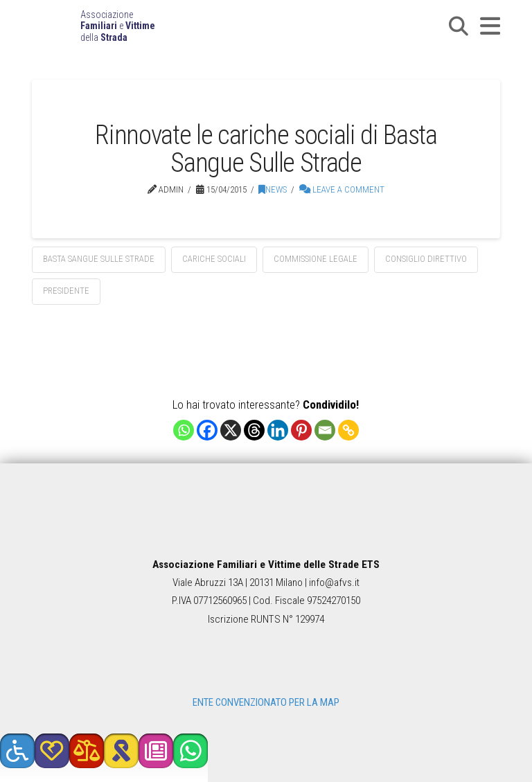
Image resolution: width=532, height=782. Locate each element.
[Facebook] (207, 430)
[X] (231, 430)
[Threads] (254, 430)
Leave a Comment (342, 189)
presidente (66, 291)
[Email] (325, 430)
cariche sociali (214, 259)
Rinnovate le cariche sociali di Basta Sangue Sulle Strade (266, 149)
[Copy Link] (348, 430)
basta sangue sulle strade (99, 259)
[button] (459, 26)
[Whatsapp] (184, 430)
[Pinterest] (301, 430)
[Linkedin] (278, 430)
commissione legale (316, 259)
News (273, 189)
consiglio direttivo (426, 259)
